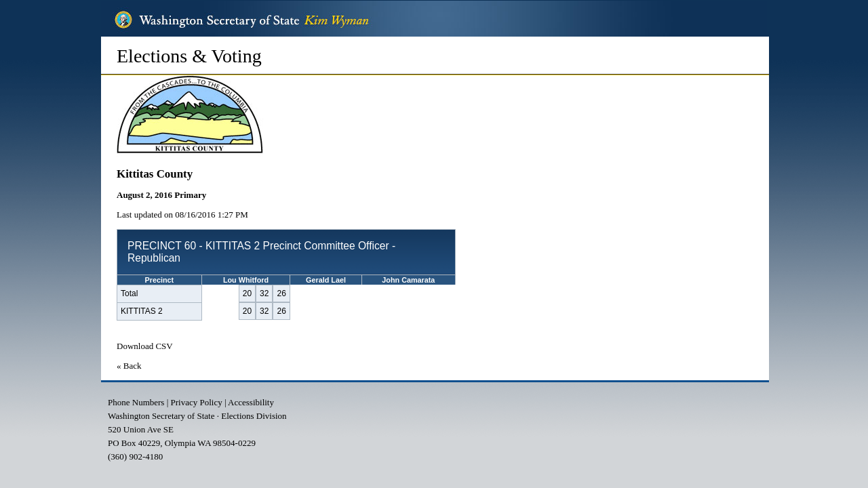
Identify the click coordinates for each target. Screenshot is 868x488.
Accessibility (251, 402)
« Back (129, 366)
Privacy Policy (197, 402)
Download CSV (145, 346)
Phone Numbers (136, 402)
